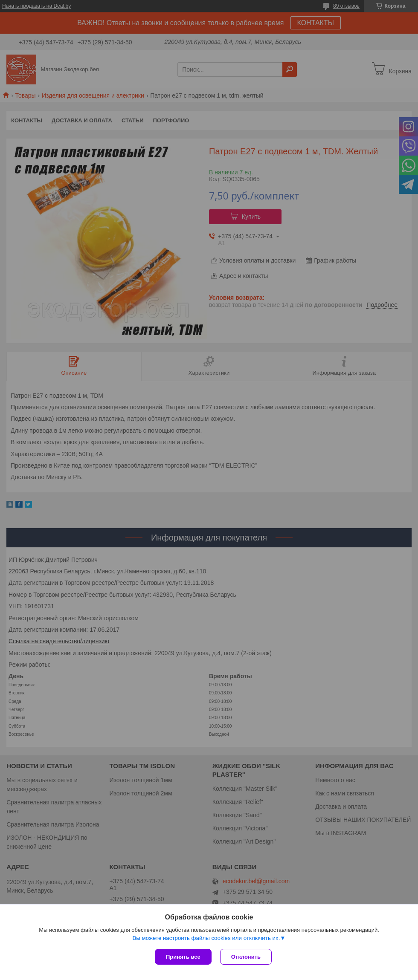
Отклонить (246, 957)
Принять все (183, 957)
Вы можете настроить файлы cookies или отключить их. (206, 938)
